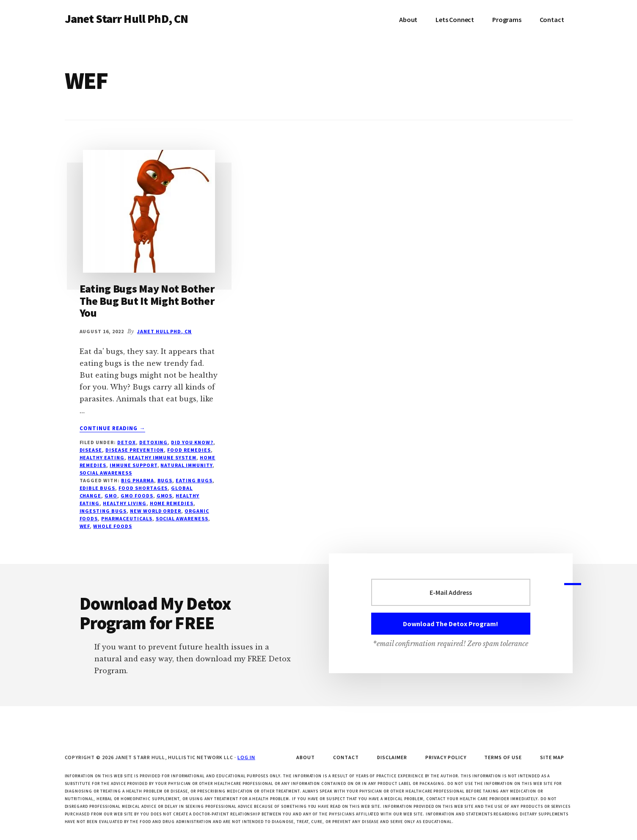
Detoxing (154, 442)
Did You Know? (192, 442)
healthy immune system (162, 457)
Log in (246, 757)
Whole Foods (113, 526)
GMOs (165, 496)
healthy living (124, 503)
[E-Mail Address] (451, 592)
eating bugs (194, 480)
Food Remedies (189, 450)
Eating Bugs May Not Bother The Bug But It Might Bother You (147, 301)
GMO (111, 496)
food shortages (143, 488)
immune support (133, 465)
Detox (127, 442)
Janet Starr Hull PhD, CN (127, 19)
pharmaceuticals (127, 518)
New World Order (156, 511)
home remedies (172, 503)
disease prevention (135, 450)
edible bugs (98, 488)
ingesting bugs (103, 511)
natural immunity (186, 465)
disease (91, 450)
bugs (165, 480)
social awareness (106, 473)
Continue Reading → (113, 428)
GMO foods (137, 496)
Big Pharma (138, 480)
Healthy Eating (102, 457)
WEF (85, 526)
